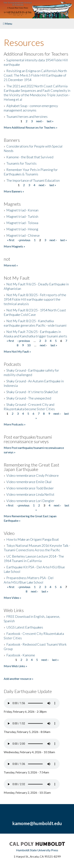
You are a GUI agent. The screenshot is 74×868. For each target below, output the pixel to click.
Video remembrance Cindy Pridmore (33, 475)
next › (40, 121)
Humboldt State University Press (37, 850)
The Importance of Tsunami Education (33, 180)
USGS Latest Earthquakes (25, 627)
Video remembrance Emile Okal (29, 482)
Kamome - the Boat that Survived (30, 157)
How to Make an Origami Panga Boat (33, 539)
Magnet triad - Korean (22, 210)
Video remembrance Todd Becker (30, 488)
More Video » (12, 598)
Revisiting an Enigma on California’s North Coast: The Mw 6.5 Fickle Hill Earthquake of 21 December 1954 (35, 75)
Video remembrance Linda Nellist (30, 494)
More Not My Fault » (17, 351)
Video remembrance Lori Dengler (30, 501)
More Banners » (14, 191)
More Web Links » (15, 666)
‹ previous (24, 240)
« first (11, 240)
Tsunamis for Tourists (21, 163)
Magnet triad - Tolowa (22, 223)
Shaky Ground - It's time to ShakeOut (32, 392)
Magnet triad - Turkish (22, 216)
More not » (11, 265)
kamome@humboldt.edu (37, 823)
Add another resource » (19, 679)
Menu (8, 24)
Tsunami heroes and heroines (27, 116)
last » (50, 121)
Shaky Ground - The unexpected (29, 398)
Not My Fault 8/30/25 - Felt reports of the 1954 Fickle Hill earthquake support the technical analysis (35, 299)
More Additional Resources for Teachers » (31, 127)
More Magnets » (14, 246)
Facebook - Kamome (21, 655)
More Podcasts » (15, 424)
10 (29, 345)
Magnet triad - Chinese (23, 235)
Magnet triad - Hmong (22, 229)
